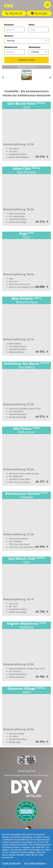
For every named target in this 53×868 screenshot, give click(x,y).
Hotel (32, 25)
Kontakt (39, 13)
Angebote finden (26, 60)
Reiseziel (9, 25)
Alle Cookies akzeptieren (35, 863)
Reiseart (9, 36)
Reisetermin (11, 47)
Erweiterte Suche (27, 67)
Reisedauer (35, 47)
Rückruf (14, 13)
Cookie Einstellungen (11, 863)
